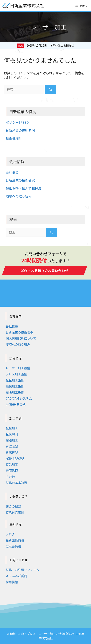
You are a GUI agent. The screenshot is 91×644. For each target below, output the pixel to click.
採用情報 (12, 582)
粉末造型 (12, 452)
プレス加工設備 (16, 374)
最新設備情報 (15, 540)
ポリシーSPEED (17, 122)
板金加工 (12, 428)
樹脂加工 (12, 440)
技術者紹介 (14, 138)
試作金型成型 (15, 458)
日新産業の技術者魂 (20, 130)
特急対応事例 (15, 512)
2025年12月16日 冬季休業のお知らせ (50, 45)
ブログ (10, 534)
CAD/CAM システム (19, 398)
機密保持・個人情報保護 (24, 188)
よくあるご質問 (16, 576)
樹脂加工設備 (15, 392)
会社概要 (12, 172)
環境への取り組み (19, 196)
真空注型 (12, 446)
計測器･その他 (16, 404)
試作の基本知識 (16, 483)
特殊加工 (12, 464)
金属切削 (12, 434)
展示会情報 (13, 546)
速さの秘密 (13, 506)
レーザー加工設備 (18, 368)
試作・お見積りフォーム (22, 570)
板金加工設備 (15, 380)
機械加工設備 (15, 386)
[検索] (51, 90)
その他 (10, 477)
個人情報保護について (21, 338)
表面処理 (12, 471)
